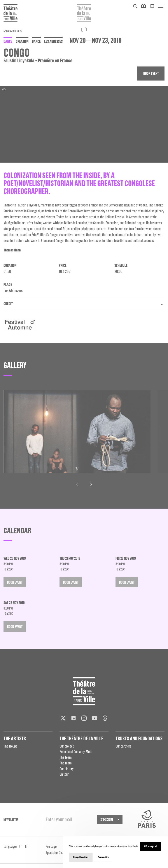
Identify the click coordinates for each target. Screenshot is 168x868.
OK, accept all (151, 846)
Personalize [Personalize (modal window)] (103, 857)
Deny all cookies (81, 857)
